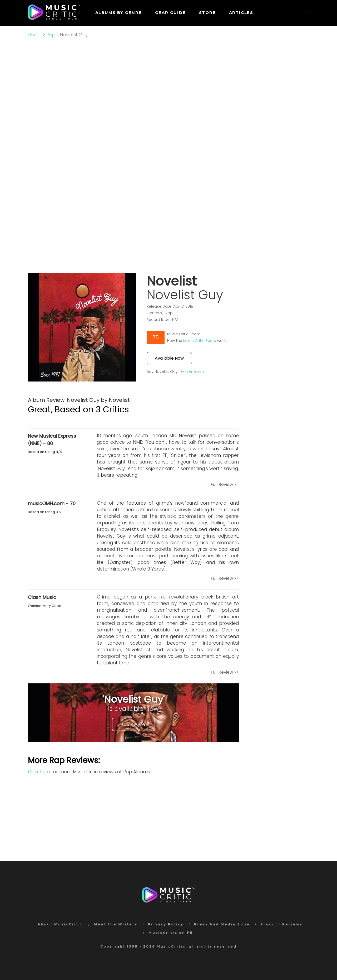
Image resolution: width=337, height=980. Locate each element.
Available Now (169, 358)
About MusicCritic (60, 924)
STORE (207, 13)
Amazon (196, 371)
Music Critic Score (200, 341)
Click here (39, 772)
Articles (241, 13)
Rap (51, 35)
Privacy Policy (166, 924)
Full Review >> (225, 484)
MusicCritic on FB (171, 933)
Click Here (133, 724)
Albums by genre (119, 13)
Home (35, 35)
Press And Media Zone (222, 924)
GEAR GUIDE (170, 13)
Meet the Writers (116, 924)
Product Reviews (281, 924)
